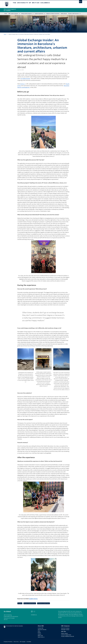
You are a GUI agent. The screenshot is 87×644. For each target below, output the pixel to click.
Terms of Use (16, 642)
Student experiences (39, 14)
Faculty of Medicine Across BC (68, 636)
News (39, 631)
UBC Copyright (22, 642)
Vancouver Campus (65, 628)
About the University (42, 630)
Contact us (34, 615)
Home (6, 14)
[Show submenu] (19, 14)
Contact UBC (41, 628)
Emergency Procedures (8, 642)
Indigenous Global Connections (53, 14)
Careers (39, 634)
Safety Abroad (64, 14)
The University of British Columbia (7, 4)
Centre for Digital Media (66, 635)
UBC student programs (13, 14)
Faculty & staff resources (73, 14)
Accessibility (29, 642)
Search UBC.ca (41, 637)
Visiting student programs (26, 14)
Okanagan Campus (65, 630)
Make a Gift (40, 636)
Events (39, 633)
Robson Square (64, 633)
